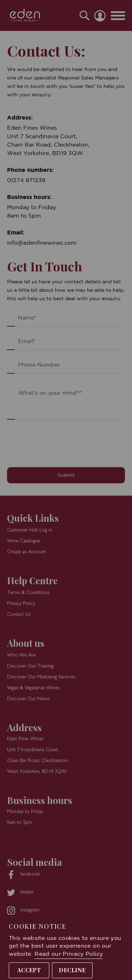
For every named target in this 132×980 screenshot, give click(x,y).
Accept (29, 970)
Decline (72, 970)
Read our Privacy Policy (69, 954)
